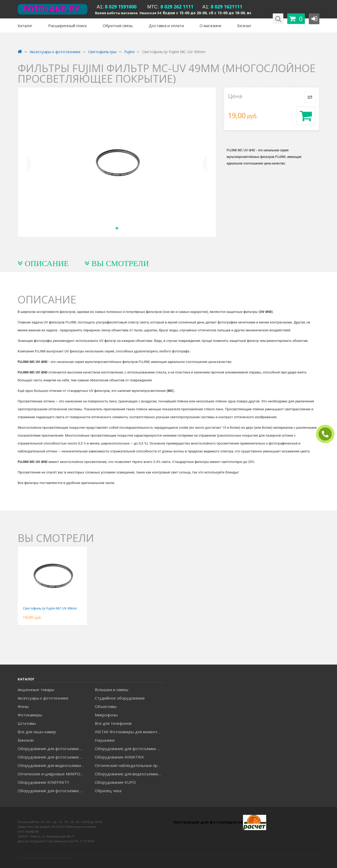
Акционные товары (36, 690)
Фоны (23, 706)
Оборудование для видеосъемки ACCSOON (130, 774)
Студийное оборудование (120, 698)
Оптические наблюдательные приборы (130, 765)
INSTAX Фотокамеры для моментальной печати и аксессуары (130, 732)
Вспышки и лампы (111, 690)
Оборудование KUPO (115, 782)
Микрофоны (106, 715)
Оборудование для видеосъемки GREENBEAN (52, 765)
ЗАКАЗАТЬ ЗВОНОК (327, 434)
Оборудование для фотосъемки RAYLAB (52, 791)
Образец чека (108, 791)
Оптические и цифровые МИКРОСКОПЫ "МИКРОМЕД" (52, 774)
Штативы (27, 723)
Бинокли (26, 740)
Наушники (105, 740)
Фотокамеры (30, 715)
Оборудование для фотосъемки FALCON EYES (52, 749)
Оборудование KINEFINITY (43, 782)
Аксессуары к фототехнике (43, 698)
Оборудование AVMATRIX (119, 757)
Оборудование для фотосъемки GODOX (130, 749)
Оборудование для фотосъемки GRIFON (52, 757)
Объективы (106, 706)
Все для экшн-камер (37, 732)
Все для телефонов (113, 723)
